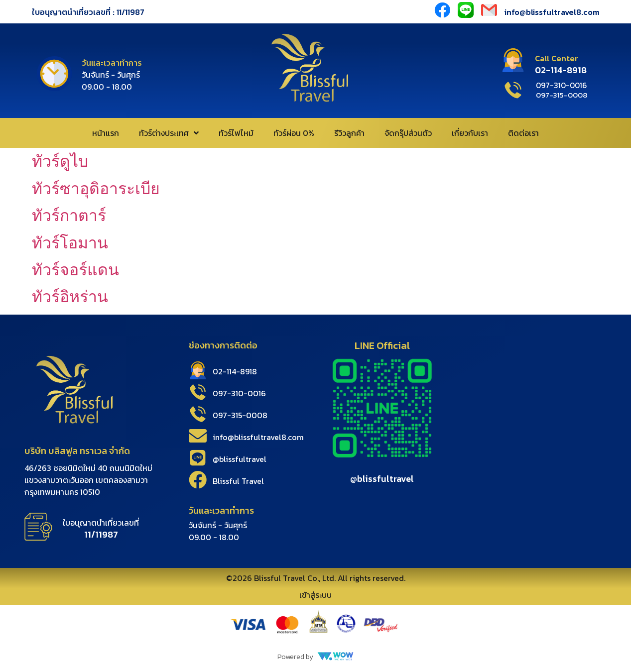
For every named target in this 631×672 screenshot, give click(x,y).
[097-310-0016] (198, 392)
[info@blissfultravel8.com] (198, 436)
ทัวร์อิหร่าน (70, 297)
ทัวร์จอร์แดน (75, 270)
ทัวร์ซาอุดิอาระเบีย (96, 189)
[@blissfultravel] (198, 458)
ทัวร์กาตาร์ (69, 216)
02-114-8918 (235, 371)
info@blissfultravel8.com (552, 12)
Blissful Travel (238, 481)
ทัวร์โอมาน (70, 243)
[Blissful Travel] (198, 480)
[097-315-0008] (198, 414)
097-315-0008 (240, 415)
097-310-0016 (239, 393)
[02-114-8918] (198, 370)
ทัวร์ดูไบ (60, 161)
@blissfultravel (240, 459)
